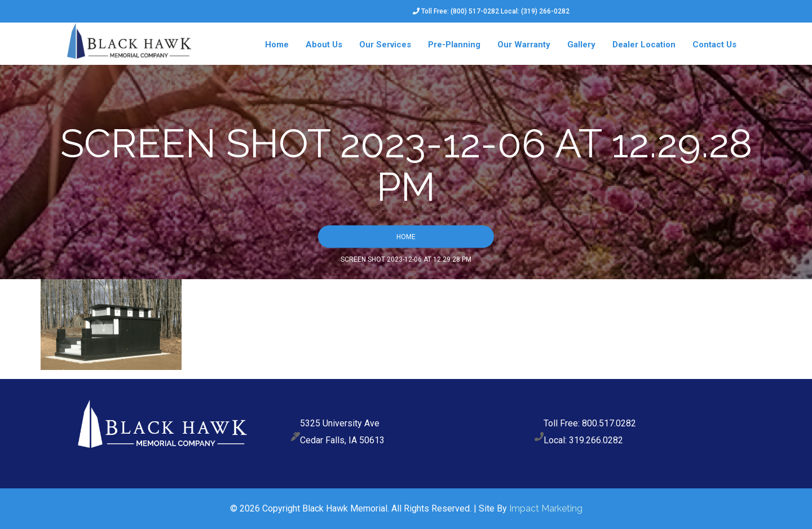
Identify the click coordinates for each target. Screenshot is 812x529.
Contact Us (714, 45)
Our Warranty (524, 45)
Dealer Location (644, 45)
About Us (324, 45)
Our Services (385, 45)
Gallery (581, 45)
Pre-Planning (454, 45)
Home (277, 45)
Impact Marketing (546, 508)
